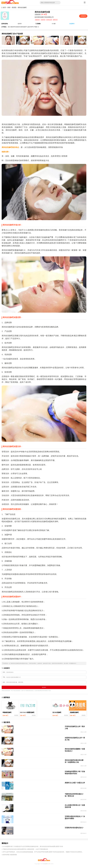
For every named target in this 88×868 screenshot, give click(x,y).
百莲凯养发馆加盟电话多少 (74, 828)
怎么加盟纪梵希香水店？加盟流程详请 (75, 806)
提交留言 (44, 687)
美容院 (14, 7)
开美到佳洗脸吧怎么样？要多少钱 (75, 727)
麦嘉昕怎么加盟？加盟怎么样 (75, 783)
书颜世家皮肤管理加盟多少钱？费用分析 (74, 795)
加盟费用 (72, 24)
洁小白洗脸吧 (57, 712)
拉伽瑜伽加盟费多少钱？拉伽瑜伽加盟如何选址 (75, 772)
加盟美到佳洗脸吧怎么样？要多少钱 (75, 739)
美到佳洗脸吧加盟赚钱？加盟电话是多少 (75, 750)
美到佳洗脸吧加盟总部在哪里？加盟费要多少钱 (74, 761)
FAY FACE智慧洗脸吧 (27, 712)
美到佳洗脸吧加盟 (42, 12)
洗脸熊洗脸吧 (74, 712)
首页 (4, 7)
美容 (9, 7)
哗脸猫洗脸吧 (7, 712)
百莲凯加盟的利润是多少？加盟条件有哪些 (75, 817)
